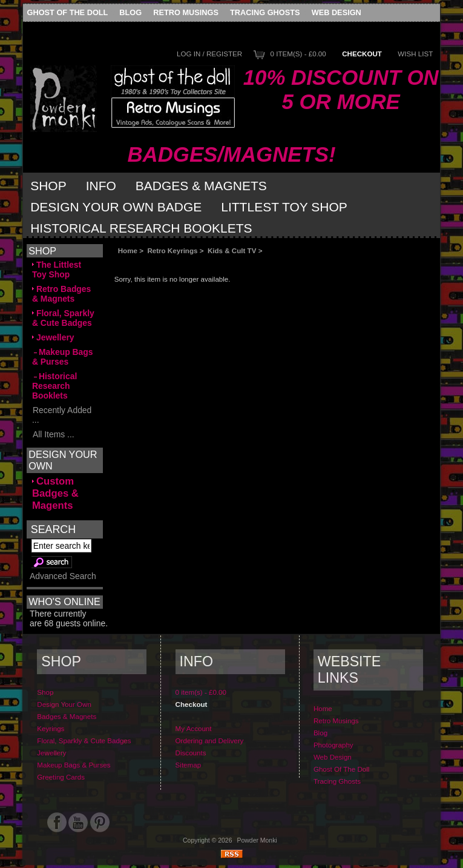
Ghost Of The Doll (68, 12)
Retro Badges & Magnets (61, 294)
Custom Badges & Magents (55, 493)
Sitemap (189, 765)
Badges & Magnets (201, 186)
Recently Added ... (62, 415)
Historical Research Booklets (141, 228)
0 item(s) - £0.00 (298, 54)
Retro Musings (186, 12)
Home (128, 250)
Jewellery (53, 337)
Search (53, 529)
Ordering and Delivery (210, 740)
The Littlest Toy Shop (57, 270)
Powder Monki (257, 840)
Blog (130, 12)
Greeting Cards (61, 777)
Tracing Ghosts (265, 12)
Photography (333, 745)
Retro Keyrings (172, 250)
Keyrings (51, 728)
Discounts (191, 753)
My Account (194, 728)
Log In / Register (209, 54)
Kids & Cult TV (232, 250)
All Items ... (53, 434)
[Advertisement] (250, 265)
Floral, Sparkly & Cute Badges (63, 318)
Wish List (415, 54)
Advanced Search (63, 576)
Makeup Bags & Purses (63, 357)
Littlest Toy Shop (284, 207)
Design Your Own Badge (116, 207)
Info (101, 186)
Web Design (337, 12)
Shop (48, 186)
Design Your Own (64, 704)
